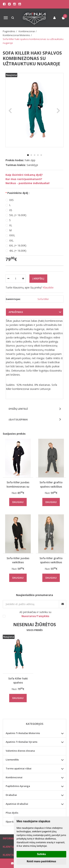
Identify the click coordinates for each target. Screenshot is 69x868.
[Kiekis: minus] (8, 278)
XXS (11, 200)
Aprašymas (16, 312)
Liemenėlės (12, 760)
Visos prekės (35, 630)
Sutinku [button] (41, 854)
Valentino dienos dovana (20, 751)
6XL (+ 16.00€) (18, 245)
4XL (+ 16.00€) (18, 251)
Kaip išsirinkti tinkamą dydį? (24, 175)
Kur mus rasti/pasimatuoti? (24, 179)
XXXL (12, 235)
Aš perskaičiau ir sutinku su (35, 614)
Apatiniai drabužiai (17, 804)
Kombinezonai (14, 777)
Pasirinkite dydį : (18, 193)
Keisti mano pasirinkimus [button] (41, 861)
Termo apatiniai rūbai (19, 768)
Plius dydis (12, 813)
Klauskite (48, 287)
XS (11, 210)
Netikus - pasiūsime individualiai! (28, 183)
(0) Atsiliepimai (18, 419)
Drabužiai (11, 795)
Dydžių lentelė (18, 409)
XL (11, 225)
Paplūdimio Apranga (18, 786)
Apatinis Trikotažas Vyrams (22, 742)
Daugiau (18, 502)
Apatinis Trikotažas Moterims (23, 733)
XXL (11, 240)
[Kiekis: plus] (23, 278)
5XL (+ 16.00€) (18, 215)
